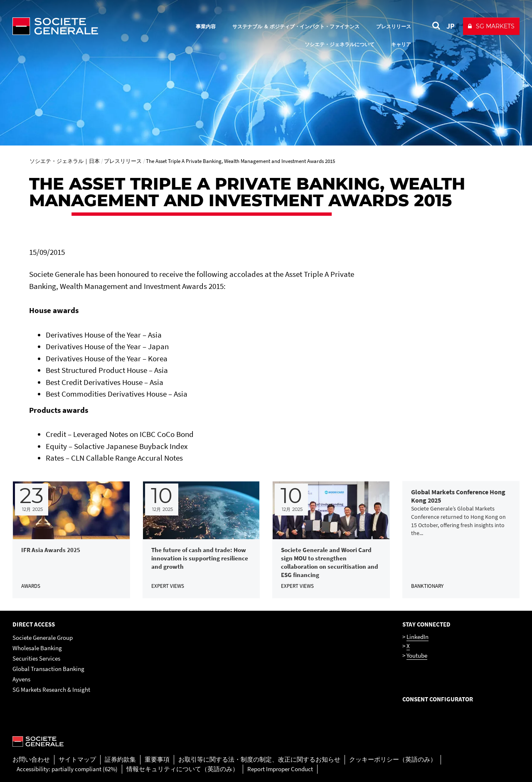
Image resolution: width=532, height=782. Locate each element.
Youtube (417, 655)
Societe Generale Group (43, 638)
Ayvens (21, 679)
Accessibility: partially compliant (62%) (67, 769)
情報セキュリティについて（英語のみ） (182, 769)
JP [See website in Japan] (451, 26)
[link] (71, 540)
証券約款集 (120, 759)
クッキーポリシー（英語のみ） (393, 759)
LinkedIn (417, 637)
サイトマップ (77, 759)
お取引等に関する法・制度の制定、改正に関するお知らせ (259, 759)
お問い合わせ (31, 759)
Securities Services (36, 658)
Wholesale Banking (37, 648)
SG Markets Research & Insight (51, 689)
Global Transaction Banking (48, 669)
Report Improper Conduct (280, 769)
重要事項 (157, 759)
